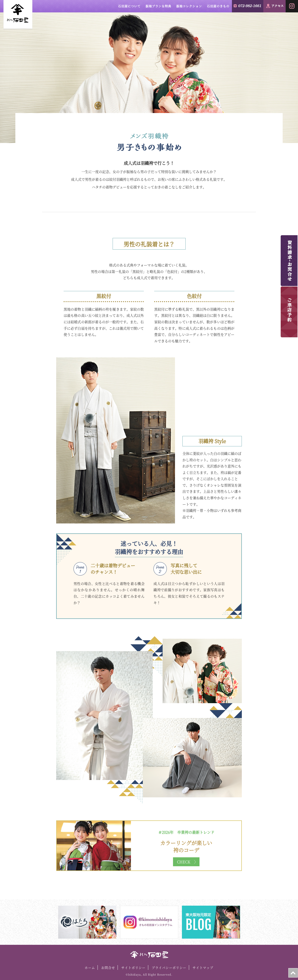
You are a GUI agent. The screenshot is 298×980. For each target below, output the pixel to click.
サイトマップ (203, 967)
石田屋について (129, 6)
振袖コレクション (189, 6)
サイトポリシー (133, 967)
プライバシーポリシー (169, 967)
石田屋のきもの (218, 6)
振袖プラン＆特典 (158, 6)
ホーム (90, 967)
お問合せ (108, 967)
